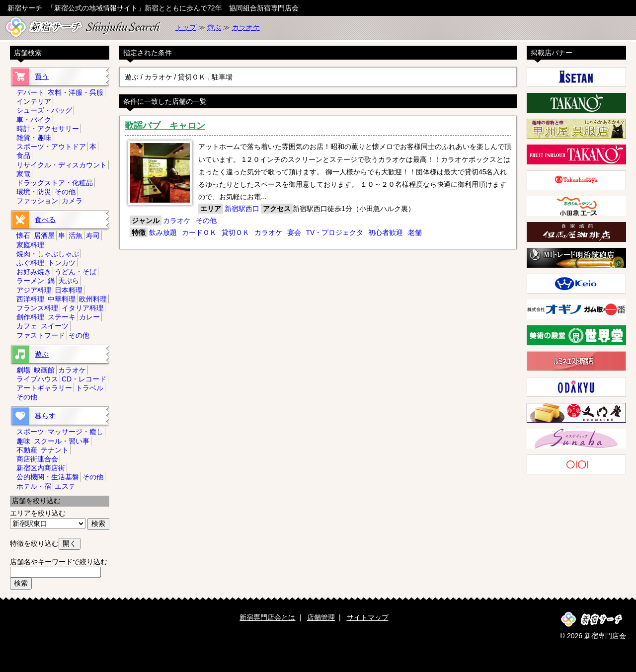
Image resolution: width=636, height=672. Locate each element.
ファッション (37, 201)
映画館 (44, 370)
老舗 (415, 232)
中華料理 (62, 299)
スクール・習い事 (62, 441)
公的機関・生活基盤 (48, 477)
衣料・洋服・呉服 (76, 92)
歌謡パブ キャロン (165, 126)
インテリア (34, 101)
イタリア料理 (82, 308)
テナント (55, 450)
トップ (186, 27)
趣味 (23, 441)
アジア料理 (34, 290)
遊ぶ (214, 27)
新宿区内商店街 (41, 468)
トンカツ (62, 263)
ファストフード (41, 335)
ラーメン (30, 281)
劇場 (23, 370)
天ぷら (69, 281)
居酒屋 (44, 235)
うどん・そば (76, 272)
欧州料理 (93, 299)
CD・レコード (84, 379)
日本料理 (69, 290)
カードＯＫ (199, 232)
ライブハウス (37, 379)
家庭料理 (30, 245)
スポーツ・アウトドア (51, 147)
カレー (89, 317)
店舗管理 (321, 617)
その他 (206, 221)
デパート (30, 92)
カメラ (72, 201)
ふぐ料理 (30, 263)
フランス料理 (37, 308)
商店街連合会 (37, 459)
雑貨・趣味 (34, 138)
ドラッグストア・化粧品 (55, 183)
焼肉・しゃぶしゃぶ (48, 254)
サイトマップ (368, 617)
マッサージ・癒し (76, 432)
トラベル (89, 388)
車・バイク (34, 120)
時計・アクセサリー (48, 129)
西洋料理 (30, 299)
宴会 (294, 232)
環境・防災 (34, 192)
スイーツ (55, 326)
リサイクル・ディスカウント (62, 165)
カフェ (27, 326)
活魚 (76, 235)
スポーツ (30, 432)
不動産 (27, 450)
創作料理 (30, 317)
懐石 (23, 235)
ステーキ (62, 317)
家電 (23, 174)
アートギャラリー (44, 388)
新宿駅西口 (242, 209)
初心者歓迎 (386, 232)
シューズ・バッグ (44, 110)
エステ (65, 486)
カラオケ (246, 27)
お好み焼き (34, 272)
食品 (23, 155)
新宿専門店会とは (267, 617)
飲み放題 (163, 232)
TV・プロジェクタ (334, 232)
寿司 (93, 235)
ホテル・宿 (34, 486)
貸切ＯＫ (236, 232)
